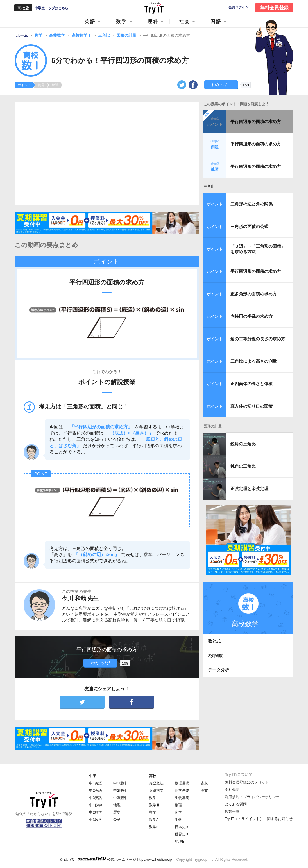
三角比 (209, 187)
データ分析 (218, 670)
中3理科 (120, 798)
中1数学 (96, 805)
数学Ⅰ (154, 798)
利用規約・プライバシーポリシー (252, 797)
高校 (153, 776)
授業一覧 (232, 811)
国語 (216, 21)
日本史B (182, 827)
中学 (93, 776)
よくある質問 (236, 804)
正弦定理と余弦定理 (249, 489)
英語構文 (156, 790)
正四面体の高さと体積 (252, 384)
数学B (154, 827)
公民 (117, 820)
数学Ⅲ (154, 812)
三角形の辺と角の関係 (252, 204)
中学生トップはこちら (51, 8)
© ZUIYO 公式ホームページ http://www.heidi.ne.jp (116, 859)
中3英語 (96, 798)
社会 (185, 21)
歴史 (117, 812)
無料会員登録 (274, 8)
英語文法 (156, 783)
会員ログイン (239, 7)
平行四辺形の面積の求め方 (256, 121)
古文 (204, 783)
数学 (122, 21)
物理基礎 (182, 783)
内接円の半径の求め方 (252, 316)
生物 (178, 820)
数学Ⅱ (154, 805)
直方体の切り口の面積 (252, 406)
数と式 (214, 641)
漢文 (204, 790)
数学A (154, 820)
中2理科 (120, 790)
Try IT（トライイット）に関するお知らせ (259, 819)
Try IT (154, 8)
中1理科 (120, 783)
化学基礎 (182, 790)
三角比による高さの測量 (254, 361)
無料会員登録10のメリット (247, 782)
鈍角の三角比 (243, 466)
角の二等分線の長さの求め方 (258, 339)
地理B (180, 841)
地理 (117, 805)
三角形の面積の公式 (249, 226)
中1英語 (96, 783)
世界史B (182, 834)
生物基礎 (182, 798)
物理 (178, 805)
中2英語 (96, 790)
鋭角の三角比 (243, 444)
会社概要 (232, 790)
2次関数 (215, 656)
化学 (178, 812)
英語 (90, 21)
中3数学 (96, 820)
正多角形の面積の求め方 (254, 294)
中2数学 (96, 812)
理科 (153, 21)
